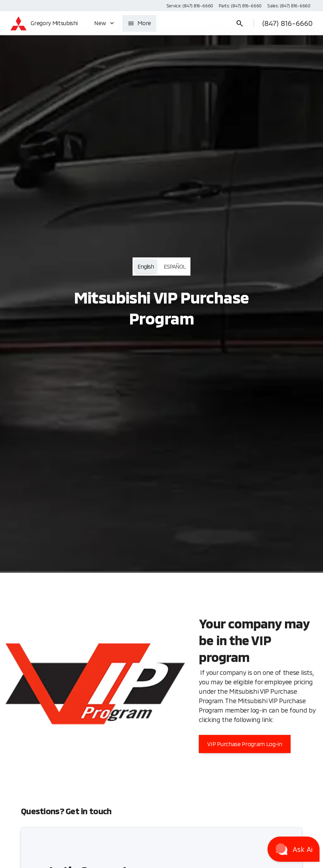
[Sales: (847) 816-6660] (289, 6)
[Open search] (240, 23)
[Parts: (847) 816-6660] (240, 6)
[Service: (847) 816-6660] (190, 6)
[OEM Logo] (18, 23)
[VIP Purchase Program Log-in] (245, 744)
